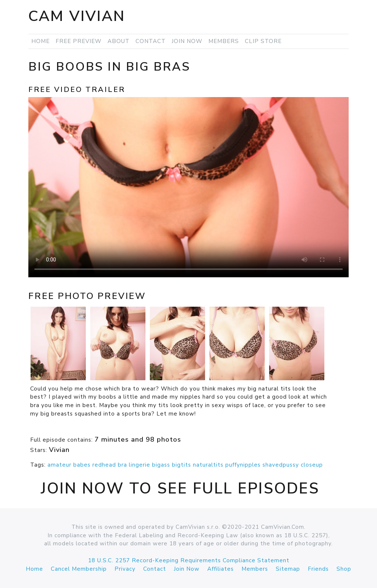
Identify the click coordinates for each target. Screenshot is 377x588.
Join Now (187, 41)
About (119, 41)
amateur (59, 465)
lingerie (140, 465)
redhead (104, 465)
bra (122, 465)
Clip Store (263, 41)
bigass (161, 465)
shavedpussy (281, 465)
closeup (312, 465)
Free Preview (79, 41)
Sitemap (288, 569)
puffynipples (243, 465)
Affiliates (221, 569)
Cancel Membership (79, 569)
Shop (344, 569)
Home (40, 41)
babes (82, 465)
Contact (151, 41)
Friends (318, 569)
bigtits (182, 465)
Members (224, 41)
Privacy (125, 569)
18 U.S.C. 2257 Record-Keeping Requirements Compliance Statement (189, 560)
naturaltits (208, 465)
